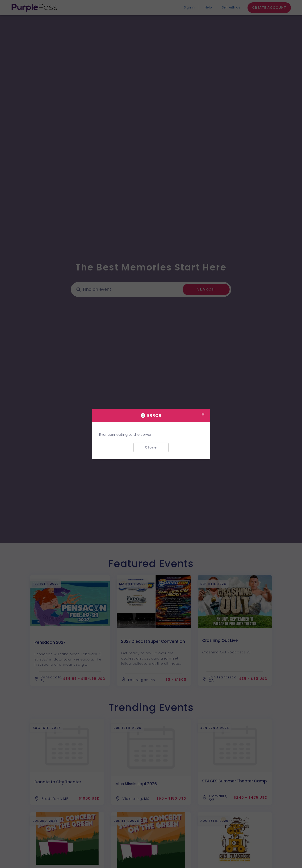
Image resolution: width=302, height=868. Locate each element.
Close (151, 447)
